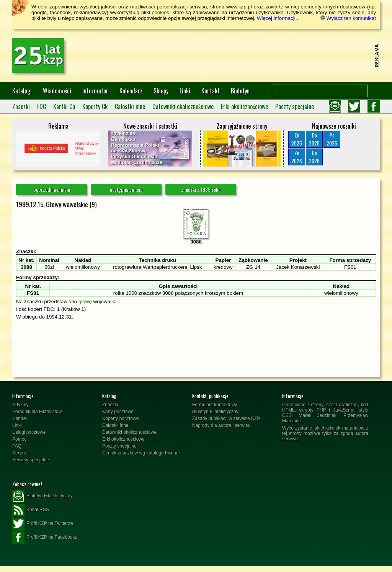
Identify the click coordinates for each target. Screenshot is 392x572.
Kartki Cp (64, 106)
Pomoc (19, 439)
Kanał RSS (31, 510)
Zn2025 (297, 139)
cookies (161, 12)
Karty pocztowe (118, 412)
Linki (185, 91)
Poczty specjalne (295, 106)
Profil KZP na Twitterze (43, 524)
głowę (85, 302)
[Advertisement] (233, 56)
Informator (95, 91)
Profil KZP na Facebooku (45, 538)
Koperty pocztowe (120, 418)
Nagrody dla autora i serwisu (221, 425)
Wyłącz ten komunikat (348, 18)
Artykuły (20, 405)
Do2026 (314, 157)
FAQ (17, 446)
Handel (20, 418)
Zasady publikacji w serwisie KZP (226, 418)
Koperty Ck (95, 106)
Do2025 (314, 139)
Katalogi (22, 91)
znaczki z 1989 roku (201, 189)
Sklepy (161, 91)
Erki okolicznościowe (244, 106)
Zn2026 (297, 157)
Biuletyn (240, 91)
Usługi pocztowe (29, 432)
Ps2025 (332, 139)
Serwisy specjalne (31, 460)
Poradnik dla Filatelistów (37, 412)
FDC (42, 106)
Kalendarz (131, 91)
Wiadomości (57, 91)
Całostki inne (130, 106)
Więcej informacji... (278, 18)
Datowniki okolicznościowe (183, 106)
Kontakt (211, 91)
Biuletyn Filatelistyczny (215, 412)
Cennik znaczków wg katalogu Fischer (141, 453)
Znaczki (21, 106)
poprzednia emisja (52, 189)
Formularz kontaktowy (215, 405)
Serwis (19, 453)
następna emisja (126, 189)
